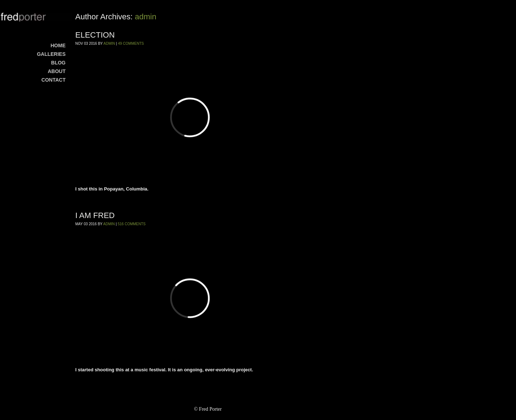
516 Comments (132, 224)
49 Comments (131, 44)
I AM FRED (95, 215)
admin (145, 17)
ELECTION (95, 35)
